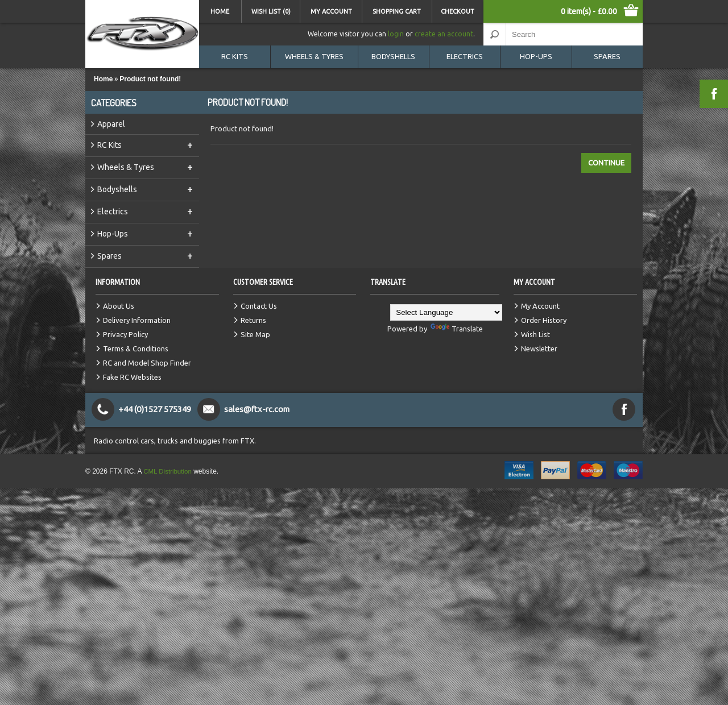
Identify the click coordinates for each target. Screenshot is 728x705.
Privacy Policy (125, 334)
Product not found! (150, 79)
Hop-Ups (536, 56)
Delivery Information (137, 320)
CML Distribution (168, 471)
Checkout (458, 11)
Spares (607, 56)
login (396, 34)
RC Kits (235, 56)
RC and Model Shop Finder (147, 363)
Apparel (111, 124)
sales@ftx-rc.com (258, 409)
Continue (606, 163)
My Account (331, 11)
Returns (253, 320)
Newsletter (539, 349)
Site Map (255, 334)
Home (220, 11)
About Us (119, 306)
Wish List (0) (271, 11)
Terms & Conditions (136, 349)
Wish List (535, 334)
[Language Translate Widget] (446, 312)
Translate (457, 329)
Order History (544, 320)
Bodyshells (393, 56)
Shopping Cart (397, 11)
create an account (444, 34)
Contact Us (259, 306)
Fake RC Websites (132, 377)
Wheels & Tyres (314, 56)
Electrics (465, 56)
